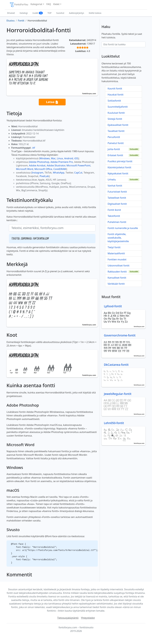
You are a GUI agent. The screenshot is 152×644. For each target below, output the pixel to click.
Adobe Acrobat (37, 165)
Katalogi (24, 13)
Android (69, 158)
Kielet (56, 4)
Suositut (60, 13)
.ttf (33, 148)
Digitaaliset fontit (117, 204)
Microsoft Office (43, 169)
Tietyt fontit (114, 247)
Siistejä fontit (115, 119)
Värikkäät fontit (116, 284)
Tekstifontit (114, 216)
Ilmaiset (11, 13)
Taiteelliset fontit (117, 198)
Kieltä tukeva (95, 13)
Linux (60, 158)
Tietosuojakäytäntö (68, 618)
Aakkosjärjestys (77, 13)
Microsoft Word (25, 169)
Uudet (38, 13)
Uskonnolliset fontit (119, 266)
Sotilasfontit (114, 101)
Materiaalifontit (116, 253)
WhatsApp (59, 173)
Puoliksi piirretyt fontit (120, 161)
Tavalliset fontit (116, 131)
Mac (53, 158)
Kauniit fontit (115, 89)
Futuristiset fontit (117, 192)
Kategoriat (36, 4)
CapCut (78, 173)
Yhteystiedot (88, 618)
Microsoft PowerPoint (78, 165)
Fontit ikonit (114, 210)
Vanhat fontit (115, 186)
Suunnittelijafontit (118, 107)
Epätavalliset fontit (118, 125)
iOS (76, 158)
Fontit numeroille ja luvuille (123, 228)
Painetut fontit (116, 143)
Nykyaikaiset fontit (118, 173)
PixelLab (44, 176)
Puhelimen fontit (117, 222)
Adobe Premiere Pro (62, 162)
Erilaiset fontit (115, 155)
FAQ (49, 4)
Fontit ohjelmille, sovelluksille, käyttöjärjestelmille (118, 238)
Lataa (52, 102)
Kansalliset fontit (117, 278)
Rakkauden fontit (117, 272)
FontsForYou (19, 5)
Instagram (38, 173)
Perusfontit (114, 137)
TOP (50, 13)
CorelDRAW (60, 169)
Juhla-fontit (114, 149)
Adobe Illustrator (56, 165)
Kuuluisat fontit (116, 113)
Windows (45, 158)
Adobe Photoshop (39, 162)
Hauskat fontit (116, 95)
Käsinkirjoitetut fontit (119, 167)
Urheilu (112, 180)
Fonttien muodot (117, 259)
